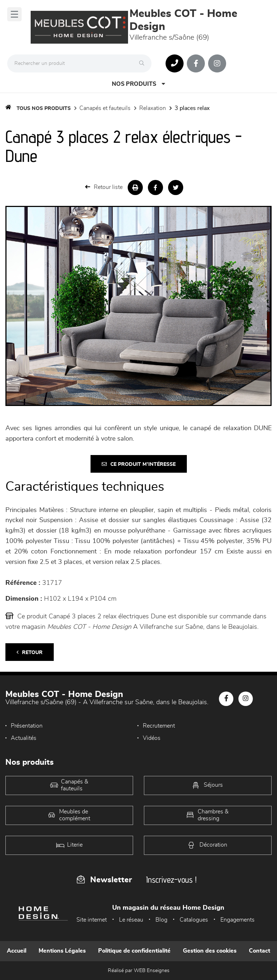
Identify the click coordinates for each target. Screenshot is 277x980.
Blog (161, 920)
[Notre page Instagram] (217, 63)
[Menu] (14, 14)
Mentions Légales (62, 951)
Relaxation (153, 108)
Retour (30, 652)
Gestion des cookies (210, 951)
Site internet (92, 920)
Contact (260, 951)
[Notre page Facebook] (196, 63)
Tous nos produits (44, 109)
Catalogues (194, 920)
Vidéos (152, 738)
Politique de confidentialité (134, 951)
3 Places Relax (192, 108)
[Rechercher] (144, 63)
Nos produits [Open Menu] (138, 84)
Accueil (17, 951)
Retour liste (104, 187)
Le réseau (131, 920)
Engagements (238, 920)
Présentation (27, 726)
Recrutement (159, 726)
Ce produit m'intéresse (139, 464)
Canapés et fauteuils (105, 108)
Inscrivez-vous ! (171, 880)
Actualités (24, 738)
